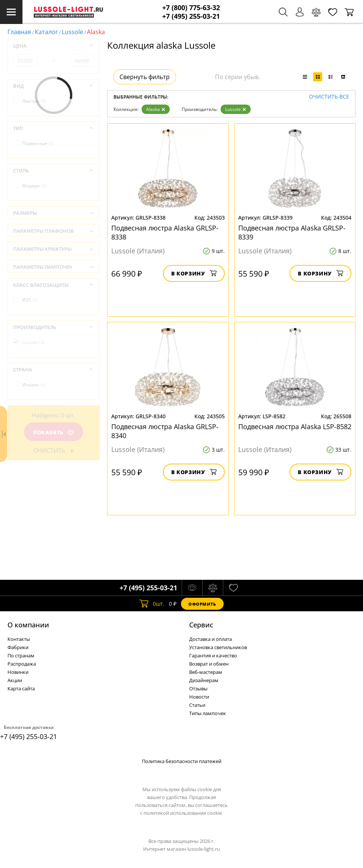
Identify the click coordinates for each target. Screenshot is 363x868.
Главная (19, 32)
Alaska (156, 109)
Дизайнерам (204, 680)
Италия (34, 385)
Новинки (18, 672)
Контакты (19, 639)
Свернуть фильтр (145, 77)
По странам (21, 655)
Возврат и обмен (209, 664)
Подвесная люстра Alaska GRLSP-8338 (165, 232)
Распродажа (22, 664)
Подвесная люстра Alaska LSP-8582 (295, 427)
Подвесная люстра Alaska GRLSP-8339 (292, 232)
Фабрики (18, 647)
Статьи (197, 705)
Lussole (72, 32)
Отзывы (198, 688)
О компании (28, 625)
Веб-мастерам (206, 672)
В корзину (194, 273)
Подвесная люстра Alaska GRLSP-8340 (165, 431)
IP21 (30, 300)
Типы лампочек (208, 713)
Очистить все (329, 97)
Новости (199, 697)
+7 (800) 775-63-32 (191, 8)
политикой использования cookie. (183, 813)
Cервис (201, 625)
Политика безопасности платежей (182, 761)
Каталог (46, 32)
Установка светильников (218, 647)
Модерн (34, 186)
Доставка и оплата (211, 639)
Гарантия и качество (213, 655)
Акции (15, 680)
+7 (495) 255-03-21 (191, 16)
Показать (54, 432)
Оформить (202, 604)
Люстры (34, 101)
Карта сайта (21, 688)
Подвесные (38, 143)
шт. (152, 604)
